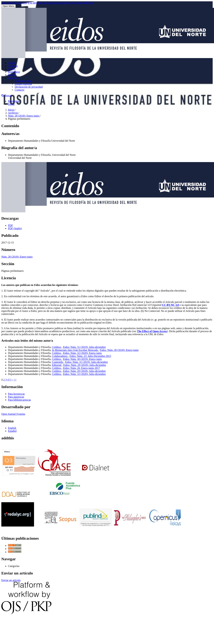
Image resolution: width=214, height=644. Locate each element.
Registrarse (14, 72)
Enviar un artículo (11, 580)
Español (12, 431)
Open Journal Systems (13, 414)
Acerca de (13, 78)
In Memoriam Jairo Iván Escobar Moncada (75, 350)
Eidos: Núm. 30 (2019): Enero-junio (82, 359)
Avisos (12, 69)
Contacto (20, 90)
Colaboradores (60, 356)
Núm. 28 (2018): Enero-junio (24, 116)
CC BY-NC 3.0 (170, 305)
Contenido (58, 362)
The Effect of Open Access (152, 331)
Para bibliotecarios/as (19, 400)
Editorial (57, 365)
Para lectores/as (16, 394)
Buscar (7, 95)
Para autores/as (16, 397)
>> (15, 380)
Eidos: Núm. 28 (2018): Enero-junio (119, 350)
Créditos (57, 347)
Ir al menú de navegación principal (46, 3)
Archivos (13, 66)
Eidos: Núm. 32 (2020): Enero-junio (82, 353)
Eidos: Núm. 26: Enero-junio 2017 (82, 368)
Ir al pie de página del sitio (80, 3)
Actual (12, 63)
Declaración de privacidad (29, 87)
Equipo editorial (23, 84)
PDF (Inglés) (15, 228)
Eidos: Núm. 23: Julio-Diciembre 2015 (90, 356)
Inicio (11, 110)
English (12, 428)
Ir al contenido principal (14, 3)
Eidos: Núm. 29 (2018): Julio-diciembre (85, 365)
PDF (10, 225)
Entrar (11, 104)
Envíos (12, 75)
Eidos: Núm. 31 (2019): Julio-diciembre (84, 347)
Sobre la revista (23, 81)
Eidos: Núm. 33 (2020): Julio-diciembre (84, 374)
